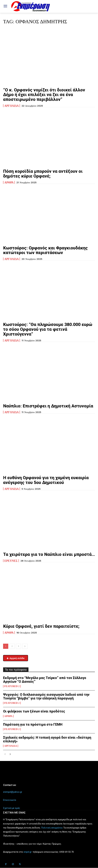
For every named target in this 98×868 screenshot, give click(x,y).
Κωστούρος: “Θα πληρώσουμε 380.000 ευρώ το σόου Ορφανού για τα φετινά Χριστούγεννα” (48, 329)
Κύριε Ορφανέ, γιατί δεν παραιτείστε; (41, 626)
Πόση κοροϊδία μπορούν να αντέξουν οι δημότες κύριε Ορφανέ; (43, 174)
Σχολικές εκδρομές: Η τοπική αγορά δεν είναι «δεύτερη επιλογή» (47, 739)
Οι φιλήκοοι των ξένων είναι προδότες (34, 711)
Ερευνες (11, 561)
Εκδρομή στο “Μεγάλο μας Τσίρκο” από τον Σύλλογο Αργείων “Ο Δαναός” (45, 680)
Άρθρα (9, 182)
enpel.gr (28, 852)
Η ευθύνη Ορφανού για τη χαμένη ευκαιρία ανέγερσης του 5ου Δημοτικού (46, 480)
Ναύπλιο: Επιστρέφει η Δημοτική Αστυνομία (48, 406)
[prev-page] (5, 754)
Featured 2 (12, 686)
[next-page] (25, 646)
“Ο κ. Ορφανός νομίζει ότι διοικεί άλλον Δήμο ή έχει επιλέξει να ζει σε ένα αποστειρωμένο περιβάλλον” (44, 95)
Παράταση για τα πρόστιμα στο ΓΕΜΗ (33, 724)
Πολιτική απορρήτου (52, 828)
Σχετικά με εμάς (12, 808)
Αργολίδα (12, 106)
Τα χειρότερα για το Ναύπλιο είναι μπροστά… (49, 554)
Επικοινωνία (10, 800)
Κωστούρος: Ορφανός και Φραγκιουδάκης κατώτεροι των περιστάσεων (45, 250)
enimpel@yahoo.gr (13, 792)
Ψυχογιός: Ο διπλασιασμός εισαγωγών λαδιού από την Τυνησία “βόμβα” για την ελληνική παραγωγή (46, 696)
